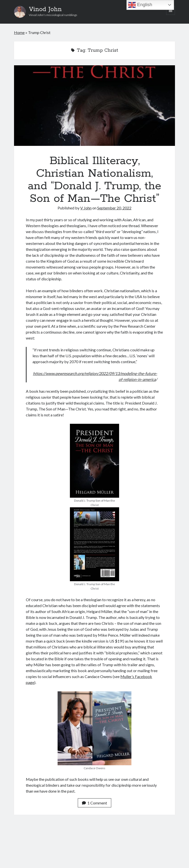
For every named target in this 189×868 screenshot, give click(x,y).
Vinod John (45, 9)
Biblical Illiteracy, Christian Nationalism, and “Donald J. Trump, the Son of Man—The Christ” (94, 106)
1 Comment (94, 803)
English (140, 5)
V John (86, 208)
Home (19, 32)
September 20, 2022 (114, 208)
